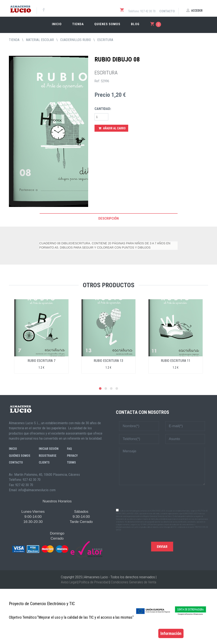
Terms (71, 462)
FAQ (69, 449)
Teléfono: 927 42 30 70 (142, 11)
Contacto (167, 11)
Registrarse (48, 456)
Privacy (72, 456)
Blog (135, 24)
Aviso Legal (69, 582)
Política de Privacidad (94, 582)
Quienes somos (107, 24)
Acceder (195, 11)
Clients (44, 462)
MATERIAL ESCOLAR (40, 40)
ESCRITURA (105, 40)
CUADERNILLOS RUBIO (76, 40)
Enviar (162, 547)
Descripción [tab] (108, 218)
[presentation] (162, 496)
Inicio (57, 24)
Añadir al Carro (112, 128)
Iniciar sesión (49, 449)
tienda (14, 40)
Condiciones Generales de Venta (134, 582)
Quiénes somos (20, 456)
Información (171, 633)
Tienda (78, 24)
